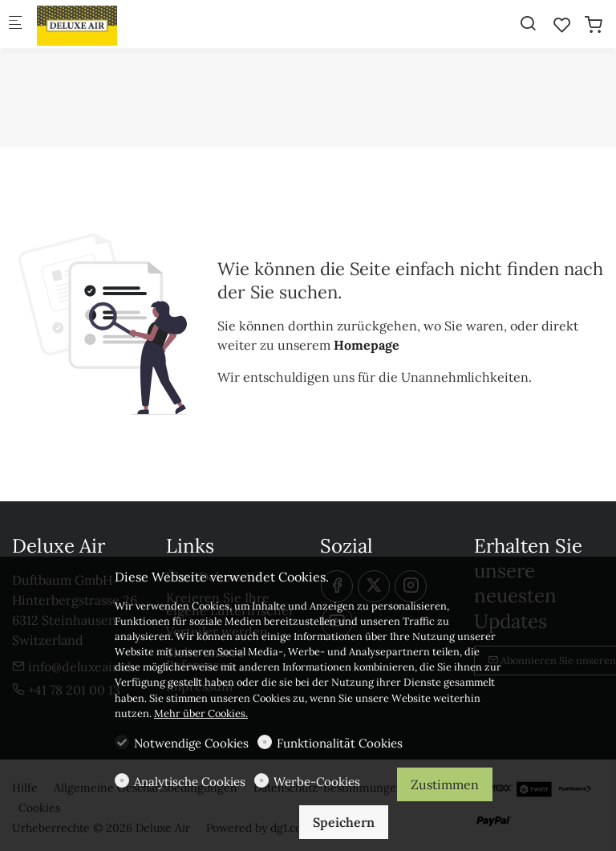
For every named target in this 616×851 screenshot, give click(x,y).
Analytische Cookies (190, 782)
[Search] (528, 23)
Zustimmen (445, 784)
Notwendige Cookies (191, 743)
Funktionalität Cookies (340, 743)
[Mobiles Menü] (15, 24)
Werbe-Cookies (317, 782)
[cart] (594, 25)
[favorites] (562, 25)
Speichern (344, 822)
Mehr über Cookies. (201, 713)
